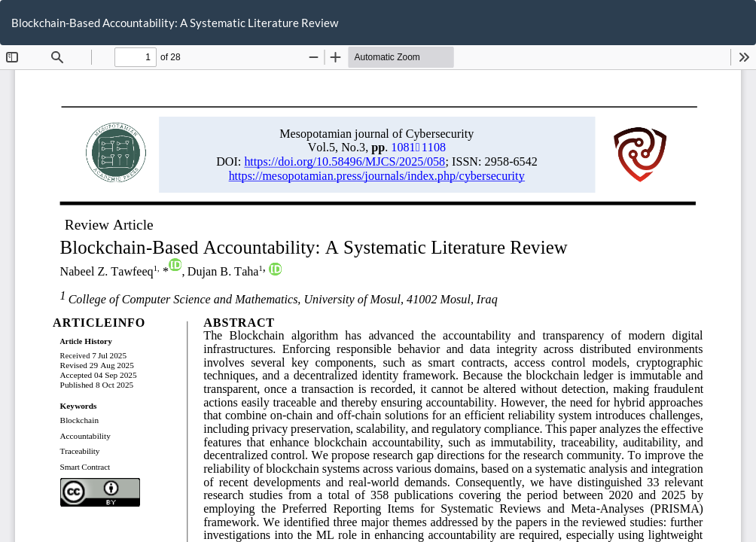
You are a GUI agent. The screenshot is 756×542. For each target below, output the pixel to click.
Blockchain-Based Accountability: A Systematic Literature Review (175, 23)
